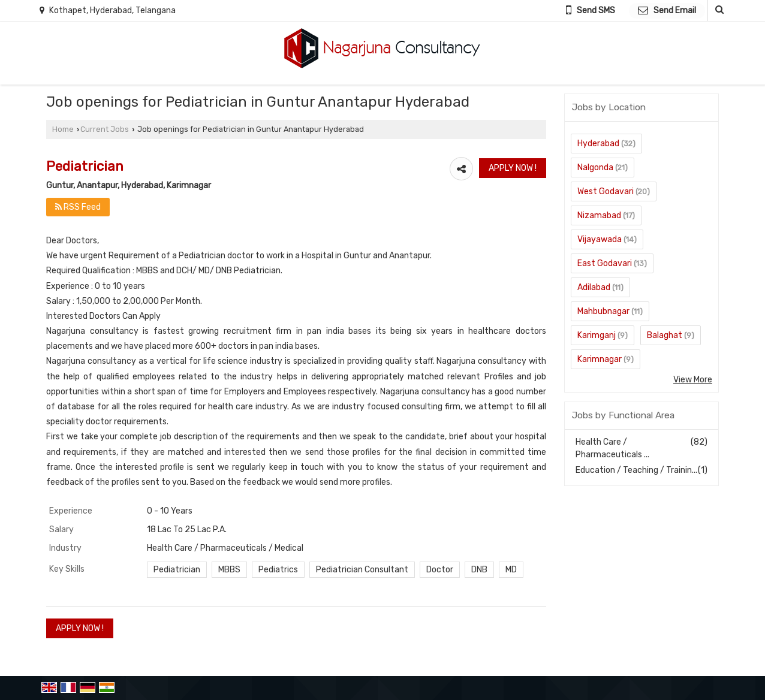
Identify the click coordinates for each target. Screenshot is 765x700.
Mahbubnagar (603, 311)
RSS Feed (78, 207)
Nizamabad (599, 215)
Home (63, 129)
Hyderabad (598, 144)
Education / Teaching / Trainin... (636, 470)
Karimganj (597, 335)
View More (693, 380)
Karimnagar (600, 359)
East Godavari (605, 263)
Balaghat (665, 335)
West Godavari (606, 191)
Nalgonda (595, 168)
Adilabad (594, 287)
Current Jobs (105, 129)
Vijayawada (600, 239)
